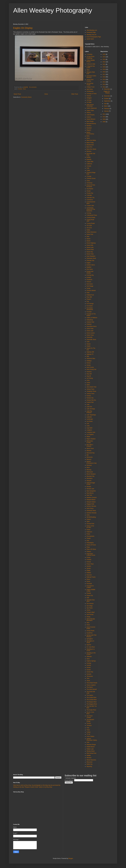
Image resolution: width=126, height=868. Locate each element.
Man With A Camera (90, 445)
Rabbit (88, 571)
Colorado (89, 195)
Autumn (89, 117)
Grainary (89, 324)
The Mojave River (92, 702)
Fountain (89, 312)
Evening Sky (90, 275)
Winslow (89, 758)
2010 (104, 117)
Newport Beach (91, 500)
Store (88, 659)
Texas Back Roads (92, 683)
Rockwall (89, 584)
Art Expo (89, 100)
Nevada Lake (90, 489)
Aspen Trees (90, 110)
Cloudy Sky (90, 193)
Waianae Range (91, 745)
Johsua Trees (90, 389)
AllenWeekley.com (92, 30)
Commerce (90, 200)
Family (88, 288)
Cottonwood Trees (92, 215)
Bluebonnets (90, 145)
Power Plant (90, 564)
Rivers (88, 579)
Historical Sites (91, 359)
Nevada (89, 487)
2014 (104, 82)
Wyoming (89, 766)
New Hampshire (91, 491)
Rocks (88, 581)
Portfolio (89, 560)
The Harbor (90, 695)
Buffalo (89, 157)
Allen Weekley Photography (53, 10)
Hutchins (89, 372)
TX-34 (88, 734)
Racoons (89, 575)
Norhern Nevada (91, 506)
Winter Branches (91, 760)
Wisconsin (90, 762)
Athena (89, 113)
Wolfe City (89, 764)
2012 (104, 87)
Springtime (90, 639)
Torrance (89, 725)
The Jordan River (91, 697)
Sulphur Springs (91, 661)
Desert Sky (90, 252)
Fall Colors (90, 284)
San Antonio (90, 604)
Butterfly (89, 159)
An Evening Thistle (90, 84)
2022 (104, 62)
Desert (88, 241)
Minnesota (90, 457)
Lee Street (90, 421)
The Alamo (90, 687)
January (106, 111)
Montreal (89, 465)
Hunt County (90, 367)
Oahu (88, 515)
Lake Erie (89, 407)
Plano (88, 547)
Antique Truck (90, 87)
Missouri (89, 459)
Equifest (89, 267)
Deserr (88, 239)
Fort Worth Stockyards (90, 309)
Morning (89, 470)
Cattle (88, 170)
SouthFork (90, 633)
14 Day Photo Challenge (90, 57)
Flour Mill (89, 297)
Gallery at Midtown (92, 318)
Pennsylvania (90, 536)
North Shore (90, 508)
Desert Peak (90, 250)
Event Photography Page (94, 37)
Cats (88, 168)
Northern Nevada (91, 513)
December (107, 89)
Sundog (89, 663)
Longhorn (89, 430)
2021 (104, 64)
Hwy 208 (89, 374)
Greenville (89, 337)
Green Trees (90, 335)
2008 (104, 122)
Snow (88, 625)
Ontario (89, 519)
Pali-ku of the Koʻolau (90, 527)
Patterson (89, 532)
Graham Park (90, 322)
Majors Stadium (91, 439)
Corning (89, 213)
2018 (104, 72)
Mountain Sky (90, 476)
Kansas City (90, 398)
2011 (104, 114)
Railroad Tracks (91, 577)
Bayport (89, 130)
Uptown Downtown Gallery (92, 739)
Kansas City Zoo (91, 400)
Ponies (89, 557)
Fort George (90, 304)
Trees (88, 730)
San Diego (90, 606)
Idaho (88, 385)
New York (89, 495)
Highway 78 (90, 354)
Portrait (89, 562)
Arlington (89, 98)
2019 (104, 69)
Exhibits (20, 89)
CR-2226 (89, 226)
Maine (88, 437)
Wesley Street (91, 751)
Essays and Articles (90, 272)
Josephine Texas (91, 391)
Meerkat (89, 451)
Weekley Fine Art (91, 35)
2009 (104, 119)
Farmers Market (91, 291)
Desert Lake (90, 247)
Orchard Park (90, 524)
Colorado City (90, 198)
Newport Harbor (91, 502)
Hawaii (88, 344)
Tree (88, 728)
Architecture (90, 91)
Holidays (89, 361)
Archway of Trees (92, 94)
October (106, 99)
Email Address (69, 780)
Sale (88, 598)
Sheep (88, 617)
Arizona (89, 96)
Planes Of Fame (91, 545)
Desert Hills (90, 245)
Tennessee (90, 676)
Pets (88, 541)
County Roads (91, 223)
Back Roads (90, 121)
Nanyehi (89, 481)
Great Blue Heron (92, 326)
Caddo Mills (90, 162)
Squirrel (89, 645)
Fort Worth (90, 306)
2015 (104, 79)
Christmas (89, 183)
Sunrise (89, 665)
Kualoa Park (90, 402)
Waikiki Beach (91, 747)
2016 (104, 77)
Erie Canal (90, 269)
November (107, 96)
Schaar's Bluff (90, 612)
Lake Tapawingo (91, 415)
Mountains (90, 478)
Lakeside (89, 417)
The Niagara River (92, 704)
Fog (88, 301)
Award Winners (91, 119)
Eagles (89, 263)
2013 (104, 84)
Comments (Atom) (26, 97)
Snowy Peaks (90, 631)
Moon (88, 467)
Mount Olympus (91, 474)
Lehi (88, 423)
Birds (88, 136)
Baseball (89, 128)
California (89, 164)
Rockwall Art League (90, 587)
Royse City (90, 596)
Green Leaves (91, 333)
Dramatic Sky (90, 260)
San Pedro (90, 608)
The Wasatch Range (90, 720)
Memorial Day (91, 453)
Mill (88, 455)
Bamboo (89, 126)
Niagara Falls (90, 504)
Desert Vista (90, 254)
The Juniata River (92, 700)
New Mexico (90, 493)
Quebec (89, 566)
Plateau (89, 552)
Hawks (88, 346)
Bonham (89, 151)
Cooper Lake (90, 206)
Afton (88, 70)
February (107, 109)
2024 (104, 57)
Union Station (90, 736)
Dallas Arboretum (91, 232)
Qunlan (89, 568)
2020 (104, 67)
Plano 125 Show (91, 549)
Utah (88, 742)
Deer (88, 236)
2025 (104, 54)
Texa (88, 678)
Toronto (89, 723)
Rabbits (89, 573)
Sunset (89, 670)
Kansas (89, 396)
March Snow (90, 448)
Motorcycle (90, 472)
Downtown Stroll (91, 258)
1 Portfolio (89, 54)
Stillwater (89, 657)
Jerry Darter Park (91, 387)
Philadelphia (90, 543)
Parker (88, 530)
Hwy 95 (89, 376)
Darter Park (90, 234)
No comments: (33, 87)
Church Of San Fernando (91, 186)
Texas (24, 89)
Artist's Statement (92, 108)
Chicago (89, 176)
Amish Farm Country (90, 80)
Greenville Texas (91, 340)
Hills (88, 356)
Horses (89, 365)
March (106, 106)
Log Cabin (90, 428)
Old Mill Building (91, 517)
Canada (89, 166)
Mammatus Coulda (90, 442)
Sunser (89, 667)
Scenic (88, 610)
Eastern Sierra (91, 265)
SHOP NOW (90, 39)
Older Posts (75, 94)
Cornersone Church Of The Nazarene (91, 209)
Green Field (90, 329)
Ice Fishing (90, 378)
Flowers (89, 299)
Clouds (89, 191)
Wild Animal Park (91, 753)
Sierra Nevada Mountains (91, 620)
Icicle (88, 380)
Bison (88, 138)
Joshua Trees (90, 394)
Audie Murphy (91, 115)
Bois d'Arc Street (91, 149)
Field (88, 293)
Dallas (88, 230)
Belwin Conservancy (90, 133)
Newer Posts (17, 94)
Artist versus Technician (90, 105)
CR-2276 (89, 228)
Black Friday (90, 143)
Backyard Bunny (91, 124)
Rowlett (89, 593)
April (105, 104)
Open (88, 522)
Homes (89, 363)
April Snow (90, 89)
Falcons (89, 282)
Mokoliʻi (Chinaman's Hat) (92, 462)
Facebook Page (91, 32)
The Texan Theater (90, 717)
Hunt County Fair (91, 369)
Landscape (90, 419)
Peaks (88, 534)
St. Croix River (91, 647)
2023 (104, 59)
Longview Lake (91, 432)
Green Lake (90, 331)
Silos (88, 623)
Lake (88, 405)
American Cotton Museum (91, 77)
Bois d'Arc (89, 147)
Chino (88, 181)
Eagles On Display (23, 28)
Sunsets (89, 674)
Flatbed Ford (90, 295)
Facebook (89, 280)
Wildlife (89, 756)
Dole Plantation (91, 256)
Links (88, 426)
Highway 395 (90, 352)
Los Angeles (90, 434)
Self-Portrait (90, 614)
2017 (104, 74)
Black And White (91, 140)
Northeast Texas (91, 511)
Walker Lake (90, 749)
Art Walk (89, 102)
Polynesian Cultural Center (91, 554)
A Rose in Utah (91, 64)
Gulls (88, 342)
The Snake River (91, 710)
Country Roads (91, 217)
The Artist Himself (92, 689)
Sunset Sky (90, 672)
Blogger (71, 858)
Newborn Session (92, 497)
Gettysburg (90, 320)
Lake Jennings (91, 409)
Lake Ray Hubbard (89, 412)
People (89, 538)
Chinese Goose (91, 178)
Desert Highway (91, 243)
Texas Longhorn (91, 685)
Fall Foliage (90, 286)
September (107, 101)
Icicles (88, 383)
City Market (90, 189)
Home (46, 94)
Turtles (88, 732)
